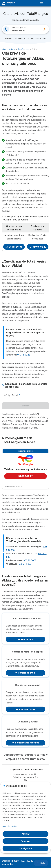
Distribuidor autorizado (14, 487)
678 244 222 (25, 564)
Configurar (25, 848)
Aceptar (26, 834)
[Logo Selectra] (8, 3)
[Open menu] (42, 3)
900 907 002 (30, 560)
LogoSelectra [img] (6, 861)
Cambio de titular (26, 673)
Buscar (25, 406)
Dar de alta (25, 639)
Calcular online (26, 709)
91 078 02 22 (38, 247)
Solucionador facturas (25, 743)
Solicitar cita (14, 247)
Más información (10, 826)
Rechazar (25, 841)
